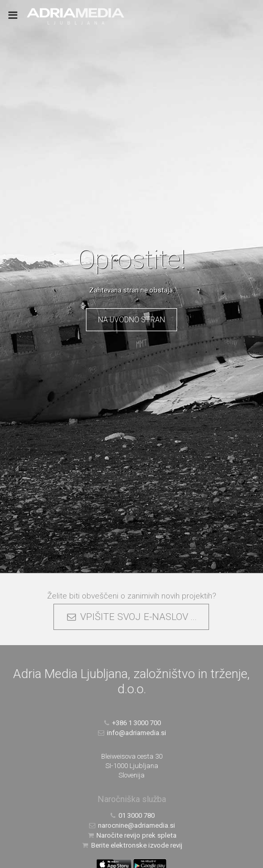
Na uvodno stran (131, 320)
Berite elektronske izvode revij (131, 845)
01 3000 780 (132, 815)
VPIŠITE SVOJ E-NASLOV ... (131, 617)
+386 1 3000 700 (132, 723)
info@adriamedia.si (132, 733)
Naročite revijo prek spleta (132, 835)
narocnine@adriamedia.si (132, 825)
